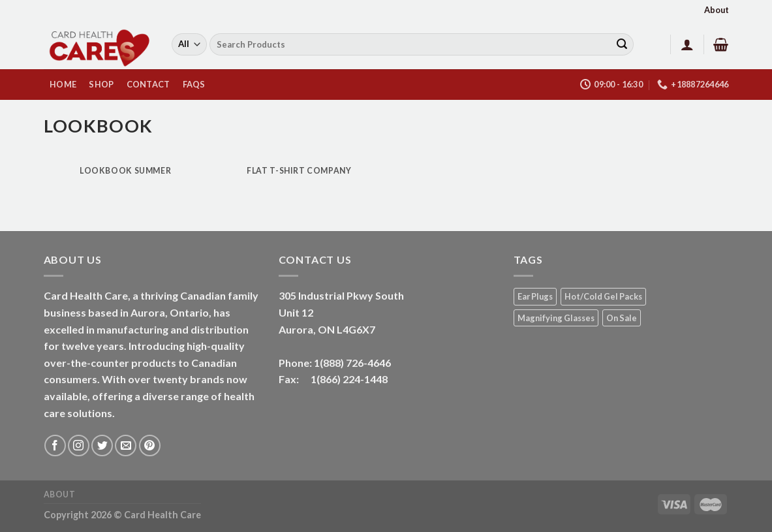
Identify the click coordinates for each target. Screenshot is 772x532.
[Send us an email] (126, 446)
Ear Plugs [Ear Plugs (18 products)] (535, 296)
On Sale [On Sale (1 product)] (622, 318)
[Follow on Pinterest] (150, 446)
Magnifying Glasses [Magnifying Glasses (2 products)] (556, 318)
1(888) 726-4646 (352, 363)
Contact (148, 84)
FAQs (194, 84)
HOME (63, 84)
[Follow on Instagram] (79, 446)
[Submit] (622, 44)
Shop (101, 84)
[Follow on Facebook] (55, 446)
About (717, 10)
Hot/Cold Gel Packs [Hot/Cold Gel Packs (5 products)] (603, 296)
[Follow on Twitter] (102, 446)
